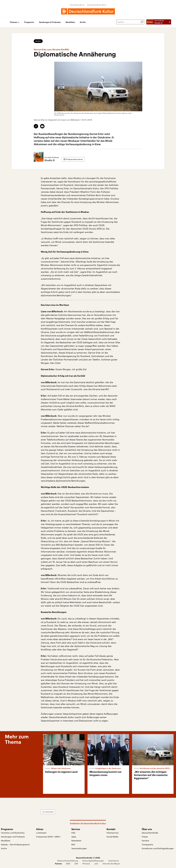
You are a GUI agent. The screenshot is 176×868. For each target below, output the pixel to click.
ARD (68, 864)
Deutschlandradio (150, 833)
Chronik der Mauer (111, 864)
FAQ (73, 833)
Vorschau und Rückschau (13, 833)
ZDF (76, 864)
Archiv (83, 22)
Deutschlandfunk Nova (97, 5)
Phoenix (86, 864)
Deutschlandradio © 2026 (88, 858)
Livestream (41, 833)
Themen (14, 22)
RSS (73, 844)
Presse (145, 837)
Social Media (112, 837)
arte (96, 864)
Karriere (145, 841)
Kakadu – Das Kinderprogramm (15, 844)
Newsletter (76, 841)
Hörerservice (113, 833)
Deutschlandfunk (77, 5)
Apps (74, 837)
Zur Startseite (48, 812)
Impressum (114, 861)
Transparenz (147, 844)
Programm (29, 22)
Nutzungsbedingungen (93, 861)
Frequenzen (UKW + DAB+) (48, 837)
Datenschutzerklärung (68, 861)
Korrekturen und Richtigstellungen (158, 848)
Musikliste (70, 22)
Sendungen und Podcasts (13, 837)
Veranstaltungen (79, 848)
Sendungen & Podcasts (50, 22)
